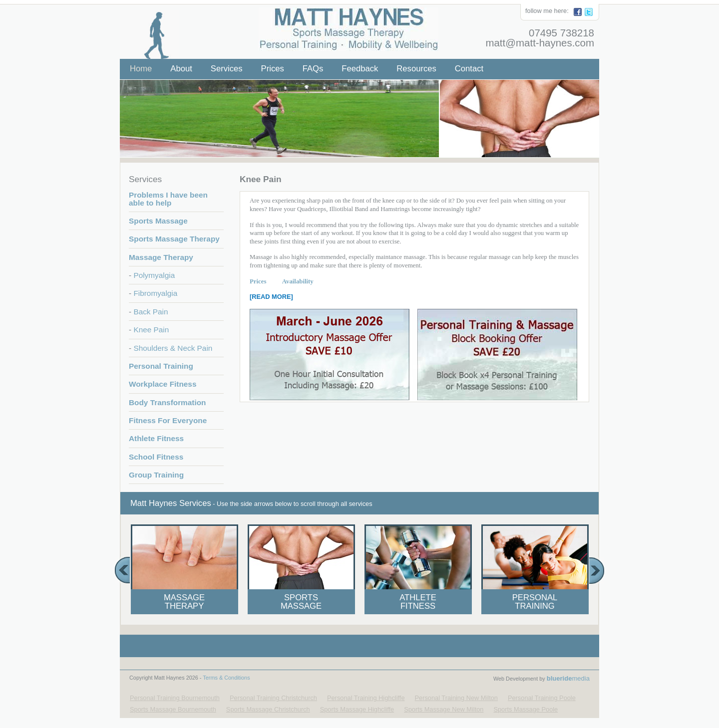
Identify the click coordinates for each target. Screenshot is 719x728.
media (568, 678)
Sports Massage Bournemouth (173, 709)
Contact (469, 69)
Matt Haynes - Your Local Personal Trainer (343, 25)
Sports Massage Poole (526, 709)
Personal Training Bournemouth (175, 698)
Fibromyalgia (155, 293)
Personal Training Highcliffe (366, 698)
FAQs (313, 69)
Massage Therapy (161, 257)
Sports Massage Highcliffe (357, 709)
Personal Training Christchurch (273, 698)
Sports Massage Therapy (174, 239)
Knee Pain (151, 330)
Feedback (360, 69)
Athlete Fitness (156, 438)
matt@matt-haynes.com (540, 43)
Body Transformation (167, 402)
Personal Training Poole (542, 698)
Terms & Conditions (226, 678)
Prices (273, 69)
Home (141, 69)
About (181, 69)
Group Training (156, 475)
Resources (416, 69)
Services (227, 69)
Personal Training (161, 366)
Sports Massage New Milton (444, 709)
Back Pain (151, 312)
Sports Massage (158, 221)
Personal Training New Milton (456, 698)
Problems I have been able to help (168, 199)
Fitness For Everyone (168, 420)
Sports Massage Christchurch (268, 709)
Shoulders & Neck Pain (173, 348)
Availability (290, 281)
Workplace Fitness (163, 384)
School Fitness (156, 457)
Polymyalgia (154, 275)
